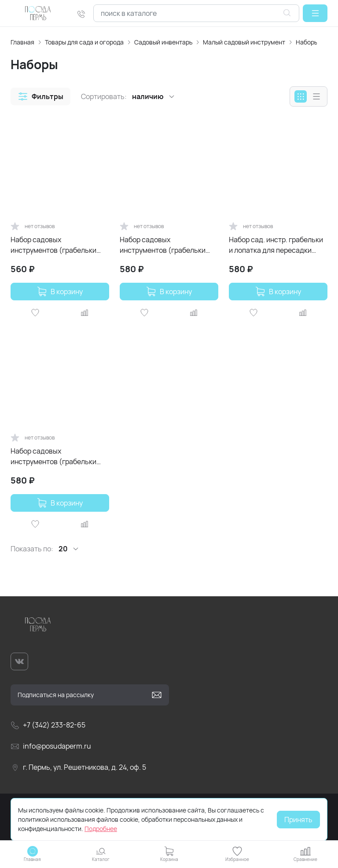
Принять (298, 820)
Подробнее (101, 829)
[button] (315, 13)
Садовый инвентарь (163, 42)
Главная (22, 42)
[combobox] (196, 13)
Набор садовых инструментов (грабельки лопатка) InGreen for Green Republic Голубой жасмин (55, 245)
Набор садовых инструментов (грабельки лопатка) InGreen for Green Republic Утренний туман (55, 456)
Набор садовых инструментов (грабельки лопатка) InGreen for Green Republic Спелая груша (164, 245)
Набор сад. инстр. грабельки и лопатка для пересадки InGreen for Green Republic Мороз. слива (276, 245)
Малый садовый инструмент (244, 42)
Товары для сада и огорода (84, 42)
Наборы (307, 42)
